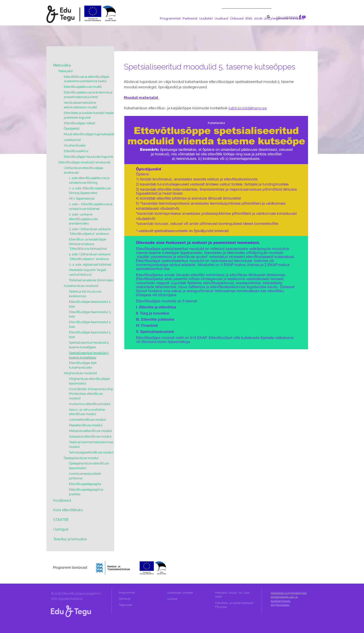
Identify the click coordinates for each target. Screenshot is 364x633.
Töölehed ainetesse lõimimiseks (91, 280)
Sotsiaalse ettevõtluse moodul (90, 436)
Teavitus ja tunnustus (70, 539)
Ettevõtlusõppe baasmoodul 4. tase (90, 324)
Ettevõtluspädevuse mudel (83, 87)
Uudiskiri (206, 18)
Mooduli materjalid (142, 97)
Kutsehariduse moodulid (81, 286)
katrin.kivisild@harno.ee (248, 108)
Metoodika (62, 65)
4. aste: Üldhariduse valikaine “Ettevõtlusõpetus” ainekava (90, 257)
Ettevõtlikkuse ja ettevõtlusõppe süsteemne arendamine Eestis (86, 79)
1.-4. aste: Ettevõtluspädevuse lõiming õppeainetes (90, 191)
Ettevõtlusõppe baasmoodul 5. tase (90, 335)
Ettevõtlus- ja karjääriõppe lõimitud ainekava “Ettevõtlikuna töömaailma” (88, 244)
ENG (249, 18)
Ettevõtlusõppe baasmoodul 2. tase (90, 304)
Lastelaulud (72, 140)
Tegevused (126, 605)
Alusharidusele (75, 145)
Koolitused (62, 500)
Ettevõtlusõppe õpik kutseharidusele (83, 365)
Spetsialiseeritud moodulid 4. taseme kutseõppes (89, 345)
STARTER (61, 520)
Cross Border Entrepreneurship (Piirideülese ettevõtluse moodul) (91, 394)
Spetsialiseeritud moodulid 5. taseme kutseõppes (89, 355)
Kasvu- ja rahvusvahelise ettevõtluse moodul (87, 412)
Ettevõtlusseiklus (76, 151)
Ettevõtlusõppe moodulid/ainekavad (84, 162)
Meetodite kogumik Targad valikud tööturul (88, 272)
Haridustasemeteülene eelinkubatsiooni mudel (80, 105)
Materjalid (66, 71)
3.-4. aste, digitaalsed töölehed (90, 265)
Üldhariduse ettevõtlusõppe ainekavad (83, 170)
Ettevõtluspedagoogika (85, 484)
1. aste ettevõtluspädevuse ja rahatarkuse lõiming (89, 180)
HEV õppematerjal (82, 198)
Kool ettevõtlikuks (68, 510)
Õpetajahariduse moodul (81, 458)
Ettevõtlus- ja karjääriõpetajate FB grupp (234, 605)
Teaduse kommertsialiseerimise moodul (91, 444)
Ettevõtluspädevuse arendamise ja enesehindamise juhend (88, 95)
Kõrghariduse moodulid (80, 373)
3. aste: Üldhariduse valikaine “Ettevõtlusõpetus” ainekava (90, 231)
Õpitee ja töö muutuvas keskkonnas (85, 294)
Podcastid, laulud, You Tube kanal (232, 595)
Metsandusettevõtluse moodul (90, 431)
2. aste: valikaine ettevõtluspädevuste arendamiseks (83, 219)
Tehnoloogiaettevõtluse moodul (91, 452)
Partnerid (190, 18)
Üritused (237, 18)
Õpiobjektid (72, 129)
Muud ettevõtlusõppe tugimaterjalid (89, 134)
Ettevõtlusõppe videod (79, 123)
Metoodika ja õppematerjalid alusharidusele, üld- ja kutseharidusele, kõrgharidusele (289, 599)
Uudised (221, 18)
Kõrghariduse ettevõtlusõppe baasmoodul (89, 381)
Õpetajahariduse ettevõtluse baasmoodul (89, 466)
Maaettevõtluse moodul (86, 425)
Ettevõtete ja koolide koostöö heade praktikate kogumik (89, 115)
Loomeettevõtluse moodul (87, 420)
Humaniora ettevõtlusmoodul (90, 404)
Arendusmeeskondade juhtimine (85, 476)
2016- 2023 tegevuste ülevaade (279, 18)
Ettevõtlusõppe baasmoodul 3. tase (90, 314)
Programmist (170, 18)
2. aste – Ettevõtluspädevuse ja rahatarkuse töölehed (91, 206)
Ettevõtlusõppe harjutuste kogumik (89, 157)
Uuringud (61, 529)
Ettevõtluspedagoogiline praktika (86, 492)
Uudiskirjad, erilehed (180, 593)
